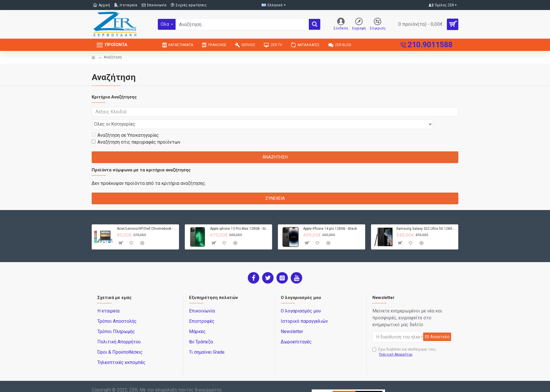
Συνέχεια (275, 187)
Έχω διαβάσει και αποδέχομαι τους (404, 341)
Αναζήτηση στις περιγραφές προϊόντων (136, 131)
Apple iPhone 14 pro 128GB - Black (330, 217)
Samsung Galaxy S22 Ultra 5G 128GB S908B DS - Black (426, 217)
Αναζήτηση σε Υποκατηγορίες (125, 124)
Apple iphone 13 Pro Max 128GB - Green (240, 217)
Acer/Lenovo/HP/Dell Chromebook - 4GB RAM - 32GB (147, 217)
